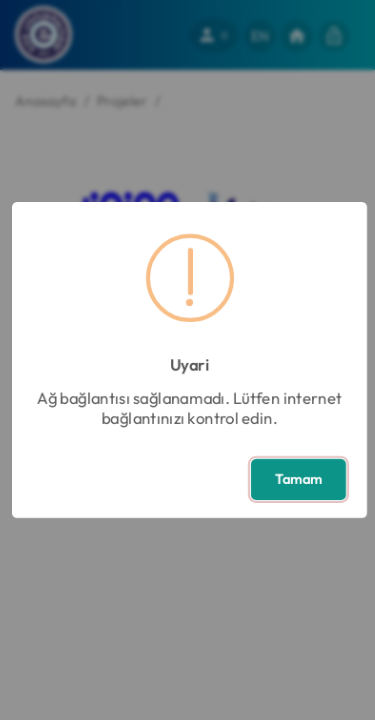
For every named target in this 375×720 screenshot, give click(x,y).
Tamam (298, 479)
